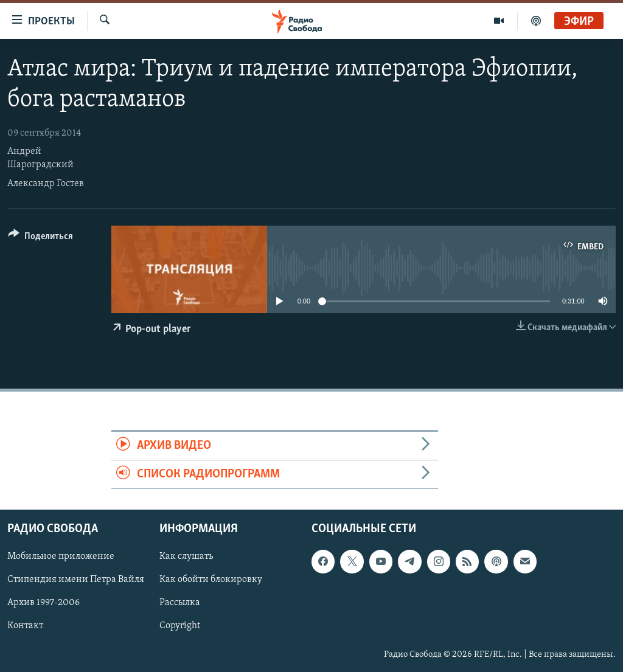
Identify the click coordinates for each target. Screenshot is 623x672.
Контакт (25, 626)
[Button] (40, 238)
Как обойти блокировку (211, 580)
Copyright (180, 626)
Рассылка (180, 603)
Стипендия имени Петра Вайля (76, 580)
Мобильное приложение (61, 557)
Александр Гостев (46, 184)
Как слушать (186, 557)
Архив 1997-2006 (44, 603)
